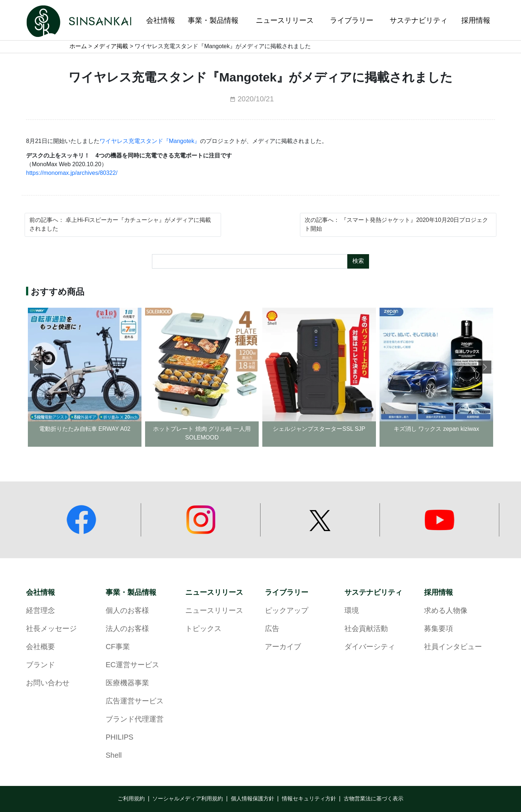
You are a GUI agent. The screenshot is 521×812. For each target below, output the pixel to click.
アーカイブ (283, 647)
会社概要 (41, 647)
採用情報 (439, 593)
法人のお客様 (127, 629)
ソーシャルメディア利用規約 (188, 799)
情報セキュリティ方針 (309, 799)
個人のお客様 (127, 611)
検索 (358, 261)
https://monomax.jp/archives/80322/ (72, 173)
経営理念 (41, 611)
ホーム (78, 47)
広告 (272, 629)
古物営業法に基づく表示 (374, 799)
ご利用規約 (131, 799)
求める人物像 (446, 611)
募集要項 (439, 629)
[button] (485, 367)
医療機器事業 (127, 683)
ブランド (41, 665)
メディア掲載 (111, 47)
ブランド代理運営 (135, 720)
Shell (114, 756)
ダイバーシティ (370, 647)
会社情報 (41, 593)
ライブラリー (287, 593)
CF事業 (118, 647)
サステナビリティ (373, 593)
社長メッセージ (51, 629)
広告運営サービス (135, 701)
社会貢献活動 (366, 629)
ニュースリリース (214, 593)
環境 (352, 611)
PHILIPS (120, 738)
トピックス (203, 629)
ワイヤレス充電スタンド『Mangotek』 (150, 141)
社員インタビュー (453, 647)
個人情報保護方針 (253, 799)
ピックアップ (287, 611)
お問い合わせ (48, 683)
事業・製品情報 (131, 593)
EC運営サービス (132, 665)
